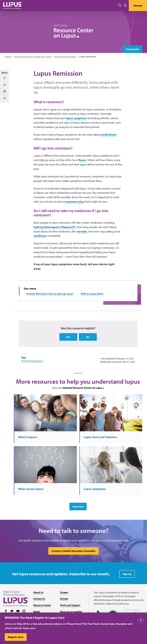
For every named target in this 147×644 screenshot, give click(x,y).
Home (8, 56)
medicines (40, 236)
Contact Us (39, 599)
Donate (138, 6)
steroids (82, 231)
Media (37, 612)
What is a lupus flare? (92, 294)
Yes (68, 337)
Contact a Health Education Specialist (73, 551)
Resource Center (42, 605)
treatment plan (74, 202)
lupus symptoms (76, 118)
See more (78, 507)
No (88, 337)
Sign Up (127, 574)
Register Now (16, 638)
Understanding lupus (65, 56)
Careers (64, 592)
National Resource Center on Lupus (33, 56)
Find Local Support (70, 605)
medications (109, 135)
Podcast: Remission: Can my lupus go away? (50, 294)
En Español (133, 49)
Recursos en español (71, 612)
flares (82, 160)
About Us (38, 592)
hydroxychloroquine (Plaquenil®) (55, 227)
